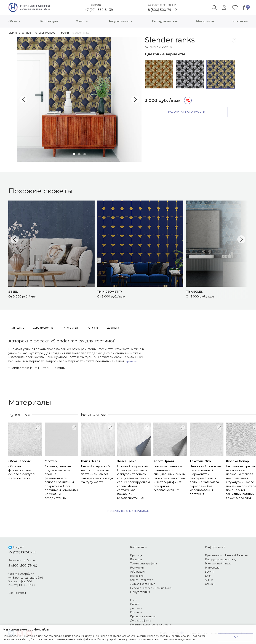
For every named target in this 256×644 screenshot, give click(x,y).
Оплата (135, 604)
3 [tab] (85, 154)
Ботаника (136, 559)
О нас (83, 21)
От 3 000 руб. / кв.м (53, 294)
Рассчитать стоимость (175, 112)
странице (131, 361)
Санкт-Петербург (141, 580)
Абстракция (138, 572)
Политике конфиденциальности (178, 639)
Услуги (209, 572)
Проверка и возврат (143, 616)
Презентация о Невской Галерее (226, 555)
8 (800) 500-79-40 (162, 10)
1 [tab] (74, 154)
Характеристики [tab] (44, 328)
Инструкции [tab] (71, 328)
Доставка (136, 608)
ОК (236, 637)
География (137, 576)
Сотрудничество (165, 21)
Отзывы (210, 584)
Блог (208, 576)
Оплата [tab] (93, 328)
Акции (209, 580)
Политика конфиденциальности (151, 625)
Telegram (95, 5)
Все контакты (17, 593)
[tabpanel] (79, 99)
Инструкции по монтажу (221, 559)
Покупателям (121, 21)
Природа (136, 555)
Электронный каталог (219, 564)
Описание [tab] (18, 328)
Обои (15, 21)
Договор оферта (141, 621)
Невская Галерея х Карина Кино (151, 588)
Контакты (240, 21)
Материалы (205, 21)
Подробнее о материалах (128, 511)
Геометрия (137, 568)
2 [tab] (79, 154)
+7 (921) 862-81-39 (99, 10)
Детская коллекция (143, 584)
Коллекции (49, 21)
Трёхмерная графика (143, 564)
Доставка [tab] (113, 328)
